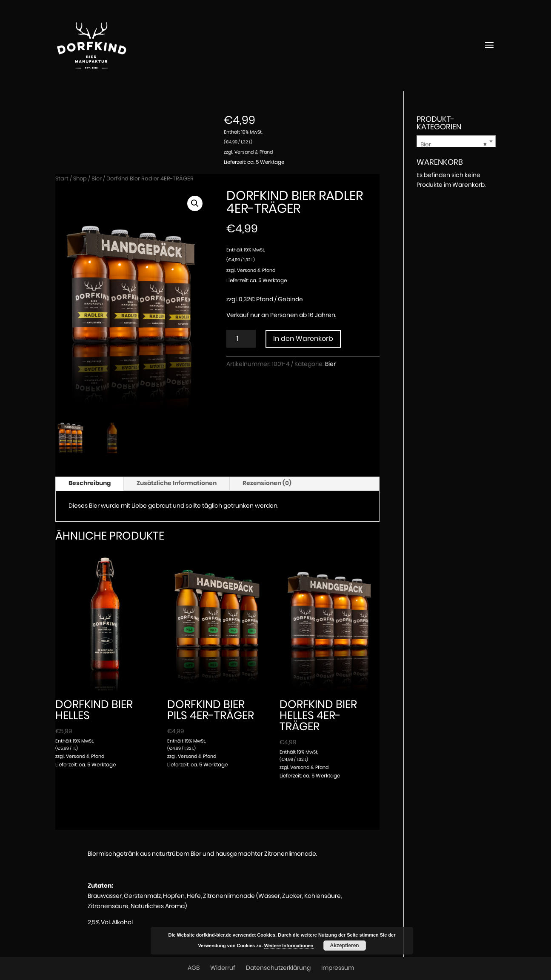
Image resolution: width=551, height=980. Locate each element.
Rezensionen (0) (267, 483)
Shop (80, 179)
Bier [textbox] (454, 145)
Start (62, 179)
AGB (194, 969)
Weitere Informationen (289, 946)
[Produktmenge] (241, 339)
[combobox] (456, 141)
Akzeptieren (345, 946)
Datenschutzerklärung (278, 969)
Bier (97, 179)
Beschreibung (90, 483)
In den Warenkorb (303, 339)
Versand (244, 152)
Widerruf (223, 969)
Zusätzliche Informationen (177, 483)
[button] (195, 203)
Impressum (338, 969)
